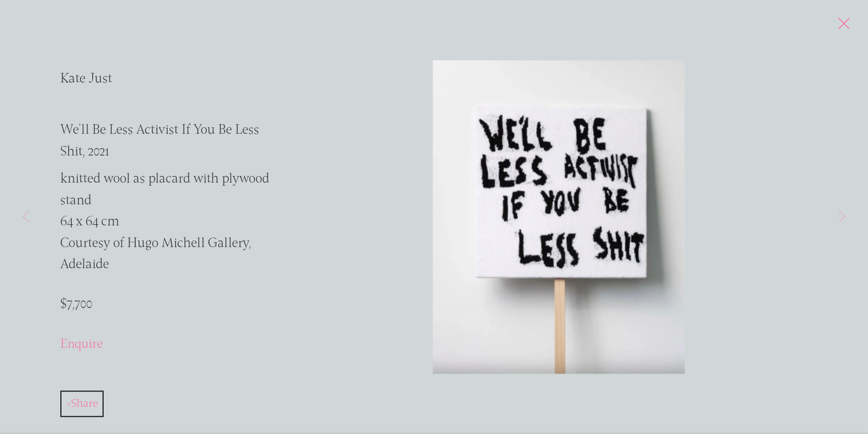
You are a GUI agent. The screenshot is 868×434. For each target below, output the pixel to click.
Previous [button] (26, 217)
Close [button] (845, 27)
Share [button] (84, 407)
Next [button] (842, 217)
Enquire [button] (81, 348)
